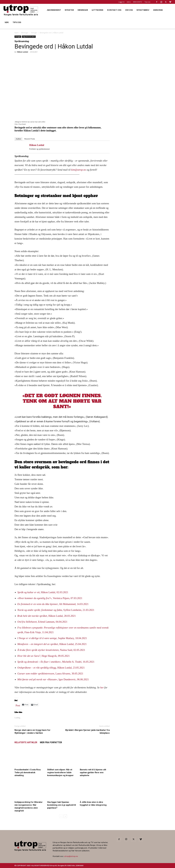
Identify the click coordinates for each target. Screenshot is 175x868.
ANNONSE (158, 10)
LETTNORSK (98, 10)
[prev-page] (61, 816)
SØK (7, 22)
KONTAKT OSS (114, 10)
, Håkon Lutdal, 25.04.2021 (52, 644)
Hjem (17, 33)
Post (18, 705)
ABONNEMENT (54, 10)
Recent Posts (30, 139)
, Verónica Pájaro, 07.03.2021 (50, 598)
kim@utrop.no (79, 170)
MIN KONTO (138, 2)
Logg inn (121, 2)
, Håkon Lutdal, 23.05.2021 (51, 668)
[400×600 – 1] (138, 194)
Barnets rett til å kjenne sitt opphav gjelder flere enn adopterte (93, 772)
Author (18, 139)
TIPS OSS (17, 22)
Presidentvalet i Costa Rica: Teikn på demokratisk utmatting (28, 772)
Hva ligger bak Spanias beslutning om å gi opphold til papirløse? (62, 805)
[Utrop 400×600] (138, 121)
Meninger (25, 33)
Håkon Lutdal (22, 52)
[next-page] (65, 816)
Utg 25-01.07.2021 (29, 37)
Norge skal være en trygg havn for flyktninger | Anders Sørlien (32, 732)
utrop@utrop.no (71, 856)
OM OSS (129, 10)
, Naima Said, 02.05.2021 (51, 650)
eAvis (129, 2)
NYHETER (69, 10)
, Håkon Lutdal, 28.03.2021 (47, 616)
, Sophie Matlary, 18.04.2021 (52, 638)
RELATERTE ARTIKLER (26, 742)
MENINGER (83, 10)
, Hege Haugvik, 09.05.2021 (44, 656)
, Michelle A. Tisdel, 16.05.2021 (56, 662)
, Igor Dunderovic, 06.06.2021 (53, 679)
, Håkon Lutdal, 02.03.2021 (43, 592)
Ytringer (34, 33)
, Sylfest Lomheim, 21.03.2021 (56, 610)
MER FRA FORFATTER (51, 742)
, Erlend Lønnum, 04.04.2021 (42, 622)
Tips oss (147, 2)
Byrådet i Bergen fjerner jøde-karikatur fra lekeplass (87, 732)
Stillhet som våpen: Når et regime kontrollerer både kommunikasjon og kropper (60, 772)
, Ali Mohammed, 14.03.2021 (53, 604)
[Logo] (21, 10)
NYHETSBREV (143, 10)
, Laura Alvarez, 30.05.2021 (50, 674)
